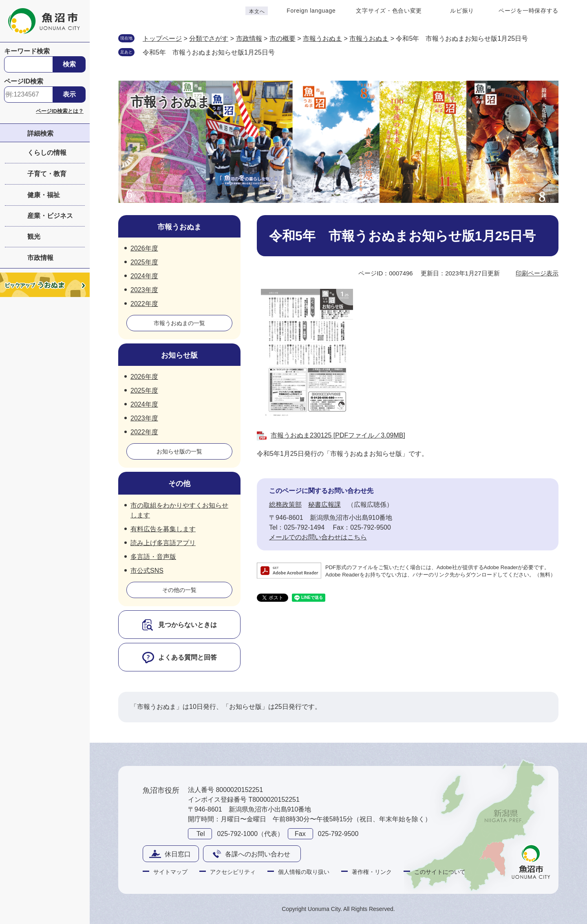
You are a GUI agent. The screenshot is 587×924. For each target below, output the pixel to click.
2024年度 (144, 276)
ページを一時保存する (529, 11)
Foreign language (311, 11)
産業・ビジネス (50, 216)
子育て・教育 (47, 174)
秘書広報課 (324, 505)
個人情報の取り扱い (304, 872)
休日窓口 (178, 854)
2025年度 (144, 262)
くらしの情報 (47, 153)
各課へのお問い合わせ (258, 854)
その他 (179, 484)
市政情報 (40, 258)
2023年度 (144, 290)
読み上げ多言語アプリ (163, 543)
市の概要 (282, 38)
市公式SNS (147, 571)
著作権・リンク (372, 872)
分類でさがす (209, 38)
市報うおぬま (322, 38)
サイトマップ (170, 872)
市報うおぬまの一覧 (179, 323)
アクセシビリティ (233, 872)
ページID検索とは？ (60, 111)
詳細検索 (40, 133)
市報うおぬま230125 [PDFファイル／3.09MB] (338, 435)
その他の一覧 (179, 590)
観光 (34, 236)
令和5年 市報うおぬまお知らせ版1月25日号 (209, 52)
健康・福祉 (44, 195)
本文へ (257, 11)
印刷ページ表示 (537, 273)
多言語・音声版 (153, 557)
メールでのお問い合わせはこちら (318, 537)
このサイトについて (440, 872)
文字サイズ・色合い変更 (389, 11)
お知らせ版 (179, 355)
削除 (283, 52)
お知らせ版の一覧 (179, 451)
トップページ (162, 38)
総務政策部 (285, 505)
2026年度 (144, 248)
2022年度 (144, 304)
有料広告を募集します (163, 529)
